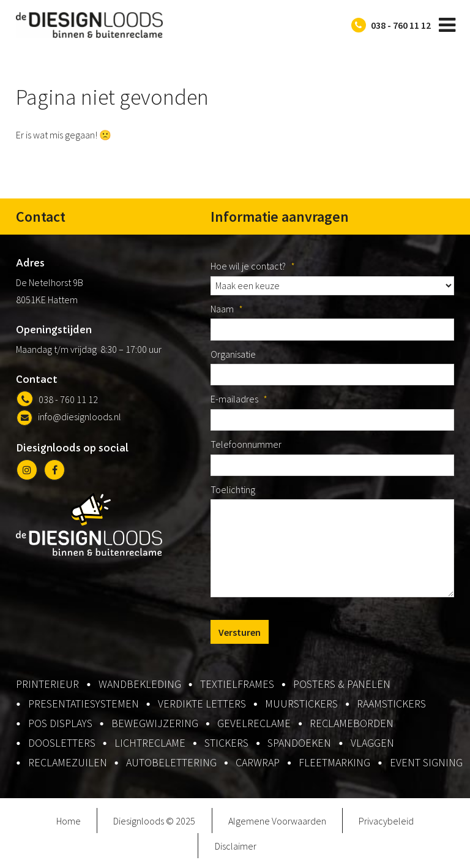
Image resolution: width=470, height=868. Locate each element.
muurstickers (301, 704)
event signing (426, 762)
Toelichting (233, 489)
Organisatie (233, 354)
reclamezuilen (68, 762)
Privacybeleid (386, 821)
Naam (227, 309)
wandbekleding (140, 684)
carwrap (258, 762)
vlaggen (372, 743)
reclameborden (352, 723)
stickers (226, 743)
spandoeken (299, 743)
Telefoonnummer (246, 444)
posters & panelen (342, 684)
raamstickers (391, 704)
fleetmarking (334, 762)
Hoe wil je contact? (253, 266)
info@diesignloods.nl (69, 417)
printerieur (47, 684)
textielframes (237, 684)
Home (69, 821)
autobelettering (171, 762)
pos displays (60, 723)
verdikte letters (202, 704)
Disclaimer (236, 846)
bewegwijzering (155, 723)
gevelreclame (254, 723)
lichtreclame (150, 743)
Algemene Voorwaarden (277, 821)
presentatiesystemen (84, 704)
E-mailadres (239, 399)
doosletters (62, 743)
